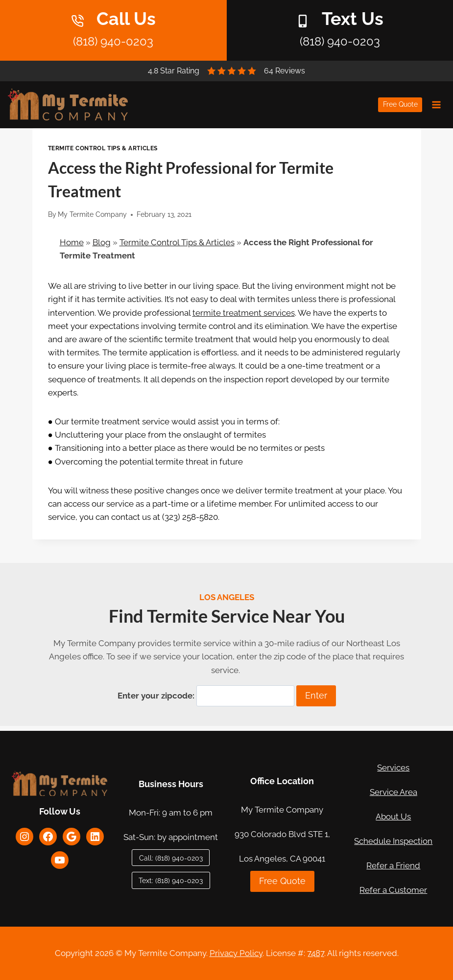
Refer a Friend (393, 865)
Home (72, 242)
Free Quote (400, 104)
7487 (316, 953)
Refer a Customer (393, 890)
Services (393, 768)
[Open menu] (436, 105)
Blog (102, 242)
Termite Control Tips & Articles (103, 148)
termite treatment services (244, 313)
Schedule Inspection (393, 841)
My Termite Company (92, 214)
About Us (393, 817)
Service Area (393, 792)
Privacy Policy (236, 953)
